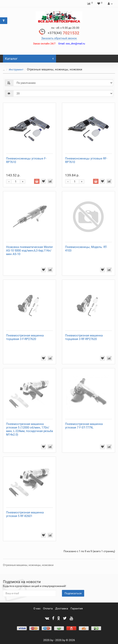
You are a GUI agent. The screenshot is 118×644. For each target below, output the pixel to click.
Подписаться (73, 593)
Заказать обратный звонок (59, 38)
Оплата (48, 608)
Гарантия (77, 608)
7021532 (63, 33)
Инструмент (16, 70)
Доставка (62, 608)
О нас (37, 608)
